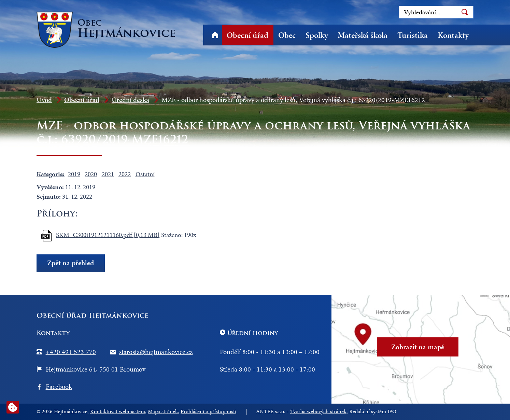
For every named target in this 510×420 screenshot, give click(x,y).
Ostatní (145, 174)
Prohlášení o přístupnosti (208, 411)
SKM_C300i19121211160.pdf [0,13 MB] (108, 235)
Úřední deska (130, 100)
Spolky (317, 35)
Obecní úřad (247, 35)
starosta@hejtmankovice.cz (156, 352)
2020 (91, 174)
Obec (287, 35)
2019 (74, 174)
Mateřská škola (363, 35)
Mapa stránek (163, 411)
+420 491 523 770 (71, 352)
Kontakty (453, 35)
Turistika (413, 35)
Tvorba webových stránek (318, 411)
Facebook (59, 387)
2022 (125, 174)
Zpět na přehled (70, 263)
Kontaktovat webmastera (118, 411)
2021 (108, 174)
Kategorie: (51, 174)
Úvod (215, 35)
